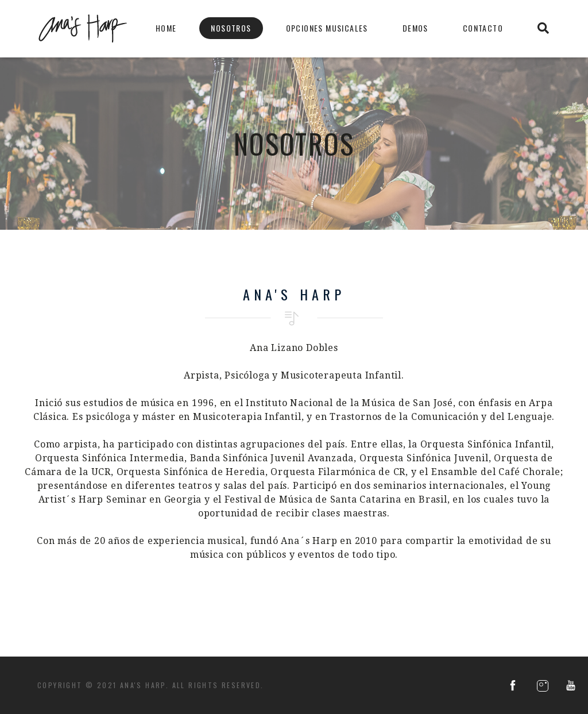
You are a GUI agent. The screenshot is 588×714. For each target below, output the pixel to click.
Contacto (483, 28)
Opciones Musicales (327, 28)
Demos (415, 28)
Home (166, 28)
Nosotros (231, 28)
